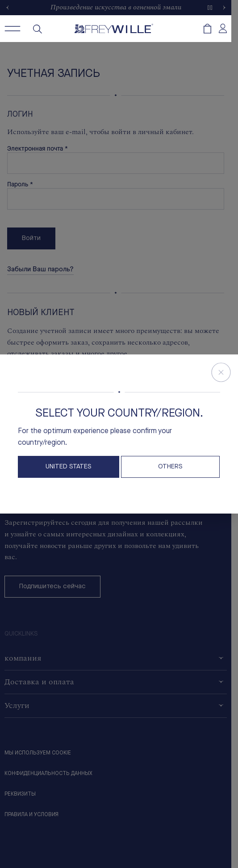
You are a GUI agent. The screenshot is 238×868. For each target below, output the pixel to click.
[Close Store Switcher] (221, 372)
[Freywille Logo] (114, 29)
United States (69, 467)
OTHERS (170, 467)
